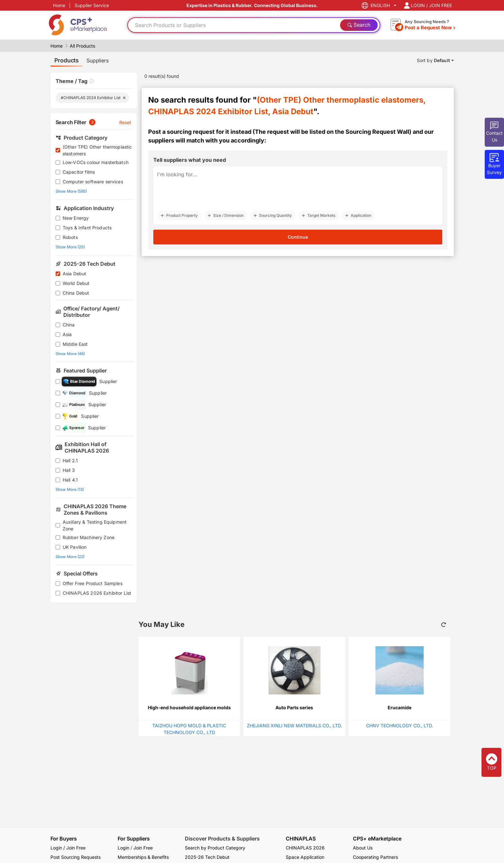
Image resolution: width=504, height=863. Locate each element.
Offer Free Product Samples (93, 583)
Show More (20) (70, 247)
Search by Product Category (215, 848)
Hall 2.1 (70, 460)
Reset (125, 122)
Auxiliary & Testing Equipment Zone (95, 525)
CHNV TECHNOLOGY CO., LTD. (400, 725)
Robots (70, 237)
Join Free (143, 848)
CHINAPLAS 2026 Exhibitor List (97, 593)
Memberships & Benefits (143, 857)
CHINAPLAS (301, 839)
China (69, 325)
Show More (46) (70, 354)
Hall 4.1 (70, 480)
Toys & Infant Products (87, 228)
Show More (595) (71, 191)
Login (123, 848)
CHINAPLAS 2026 (305, 848)
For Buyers (64, 839)
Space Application (305, 857)
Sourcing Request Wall (377, 132)
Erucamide (400, 707)
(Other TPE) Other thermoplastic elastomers (97, 150)
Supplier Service (92, 5)
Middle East (75, 344)
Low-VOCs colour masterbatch (96, 162)
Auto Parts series (294, 707)
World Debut (76, 283)
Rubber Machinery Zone (89, 537)
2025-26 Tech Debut (207, 857)
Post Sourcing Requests (76, 857)
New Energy (76, 218)
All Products (82, 46)
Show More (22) (70, 557)
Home (59, 5)
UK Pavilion (75, 547)
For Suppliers (134, 839)
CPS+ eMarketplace (377, 839)
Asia (67, 334)
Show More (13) (70, 489)
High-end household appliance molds (189, 707)
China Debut (76, 293)
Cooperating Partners (375, 857)
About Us (363, 848)
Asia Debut (75, 274)
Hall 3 (69, 470)
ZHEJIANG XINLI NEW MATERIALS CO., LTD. (294, 725)
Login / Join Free (68, 848)
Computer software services (93, 182)
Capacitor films (79, 172)
